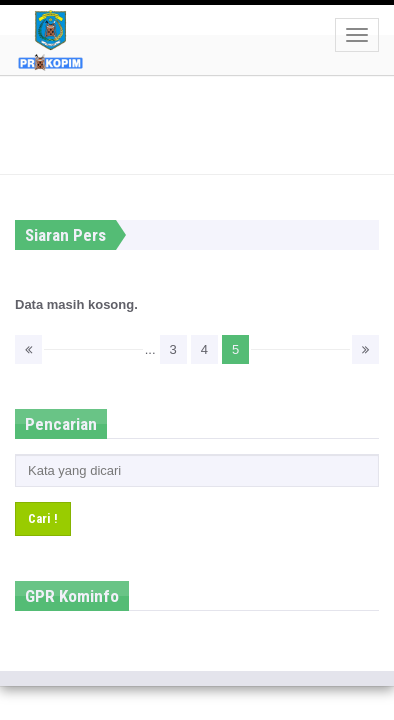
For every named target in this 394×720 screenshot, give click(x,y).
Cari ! (43, 518)
